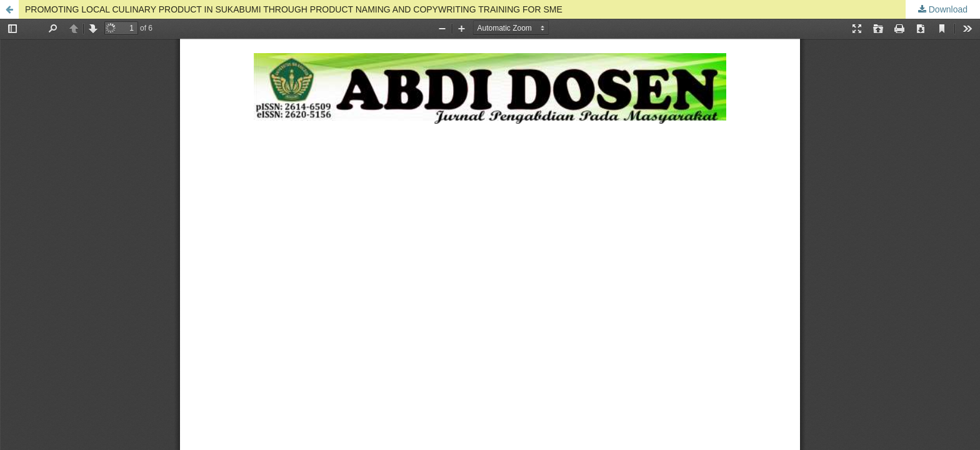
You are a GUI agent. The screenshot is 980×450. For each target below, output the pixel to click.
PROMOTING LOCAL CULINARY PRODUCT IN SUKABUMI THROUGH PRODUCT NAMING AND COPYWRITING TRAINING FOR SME (294, 9)
